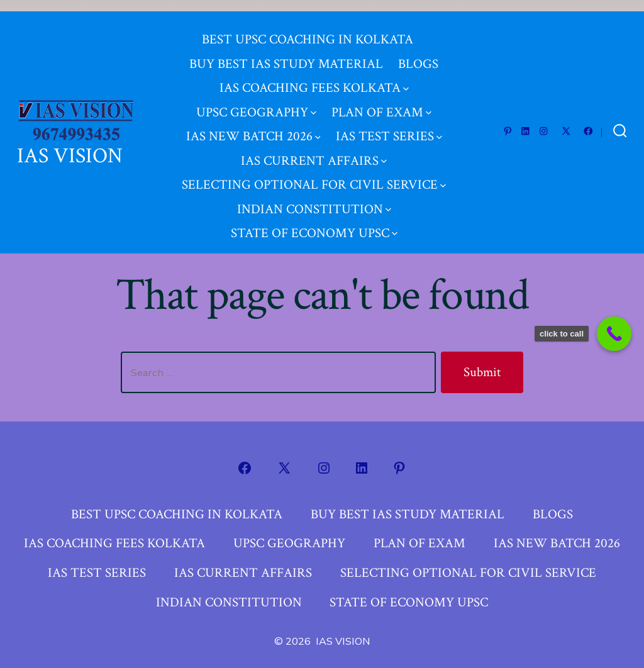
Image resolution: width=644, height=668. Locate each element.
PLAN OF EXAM (381, 100)
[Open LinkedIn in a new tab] (525, 120)
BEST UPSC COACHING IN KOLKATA (308, 28)
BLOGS (418, 52)
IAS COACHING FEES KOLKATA (314, 76)
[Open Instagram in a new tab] (544, 120)
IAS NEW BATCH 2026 (253, 125)
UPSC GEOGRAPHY (256, 100)
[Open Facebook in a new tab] (588, 120)
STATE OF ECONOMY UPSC (314, 221)
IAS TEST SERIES (389, 125)
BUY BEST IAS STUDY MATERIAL (286, 52)
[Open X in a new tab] (566, 120)
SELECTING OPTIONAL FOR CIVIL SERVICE (314, 173)
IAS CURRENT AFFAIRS (314, 149)
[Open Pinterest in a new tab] (508, 120)
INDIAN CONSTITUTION (314, 197)
